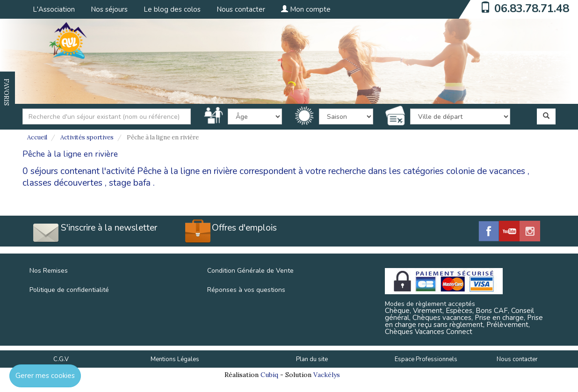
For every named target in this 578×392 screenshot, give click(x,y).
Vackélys (327, 375)
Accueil (37, 137)
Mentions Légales (175, 359)
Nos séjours (109, 9)
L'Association (54, 9)
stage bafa (130, 183)
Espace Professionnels (426, 359)
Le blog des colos (172, 9)
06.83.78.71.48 (532, 8)
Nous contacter (241, 9)
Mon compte (306, 9)
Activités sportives (87, 137)
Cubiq (269, 375)
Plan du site (312, 359)
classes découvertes (62, 183)
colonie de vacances (486, 171)
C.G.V (61, 359)
